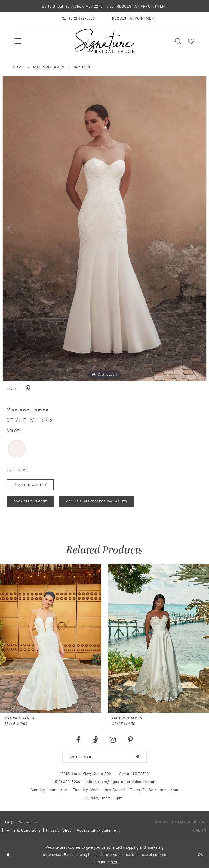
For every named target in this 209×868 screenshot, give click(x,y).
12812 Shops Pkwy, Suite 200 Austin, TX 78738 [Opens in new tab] (105, 773)
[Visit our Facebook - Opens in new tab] (78, 740)
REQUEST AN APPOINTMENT (142, 6)
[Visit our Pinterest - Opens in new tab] (130, 740)
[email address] (105, 757)
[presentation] (51, 638)
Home (18, 67)
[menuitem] (18, 41)
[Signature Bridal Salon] (104, 41)
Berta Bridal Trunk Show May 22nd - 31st (78, 6)
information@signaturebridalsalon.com (120, 781)
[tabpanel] (104, 229)
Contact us (28, 822)
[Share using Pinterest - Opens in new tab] (28, 389)
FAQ (9, 822)
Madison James (49, 67)
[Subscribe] (137, 757)
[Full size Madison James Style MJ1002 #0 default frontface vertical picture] (104, 229)
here (114, 861)
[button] (191, 41)
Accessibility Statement (98, 830)
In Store (83, 67)
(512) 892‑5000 (67, 781)
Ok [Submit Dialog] (200, 854)
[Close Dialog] (8, 854)
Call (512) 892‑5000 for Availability (97, 501)
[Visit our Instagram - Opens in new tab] (113, 740)
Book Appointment (30, 501)
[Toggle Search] (178, 41)
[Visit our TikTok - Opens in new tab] (95, 740)
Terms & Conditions (23, 830)
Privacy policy (59, 830)
